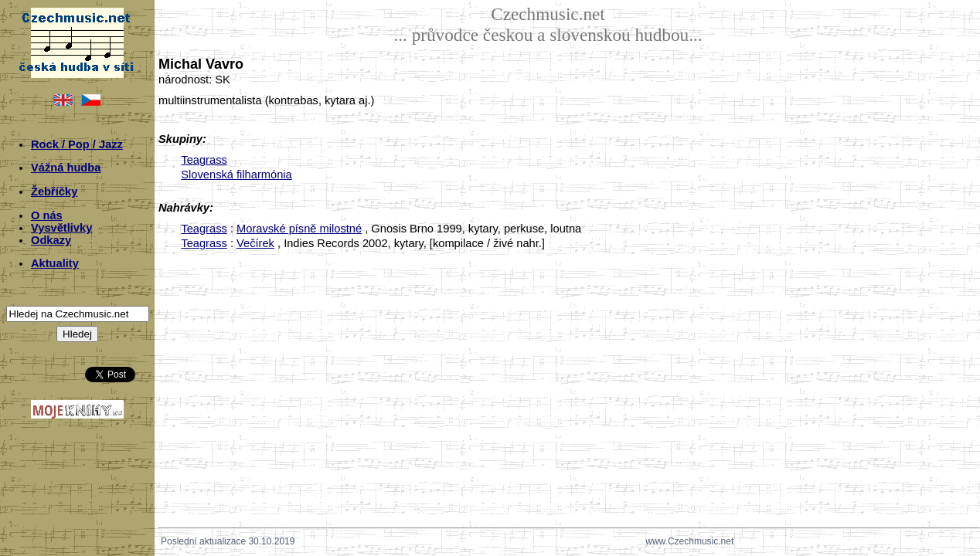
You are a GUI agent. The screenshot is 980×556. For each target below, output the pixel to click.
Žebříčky (54, 192)
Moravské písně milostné (299, 229)
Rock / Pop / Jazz (77, 144)
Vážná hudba (66, 168)
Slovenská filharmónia (236, 175)
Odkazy (51, 240)
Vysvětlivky (61, 228)
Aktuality (55, 263)
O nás (47, 215)
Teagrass (204, 160)
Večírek (255, 243)
